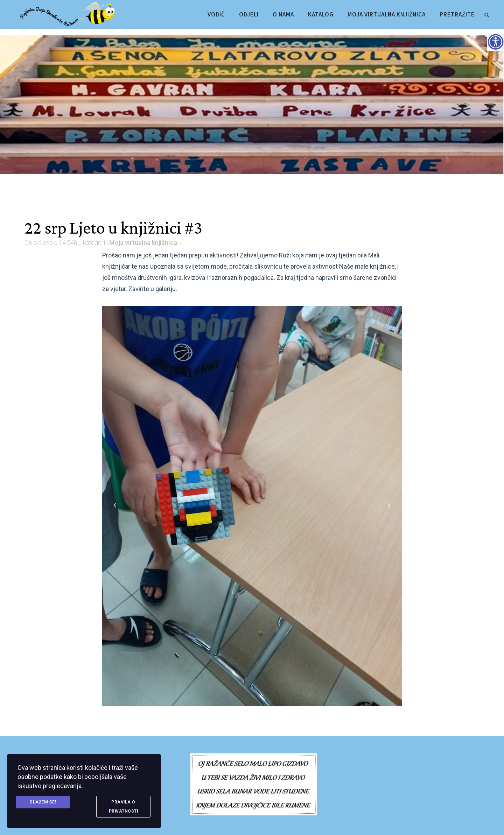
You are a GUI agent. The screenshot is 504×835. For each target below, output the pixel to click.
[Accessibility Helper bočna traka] (496, 42)
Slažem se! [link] (43, 802)
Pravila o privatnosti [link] (124, 807)
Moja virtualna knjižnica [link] (143, 243)
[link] (486, 14)
